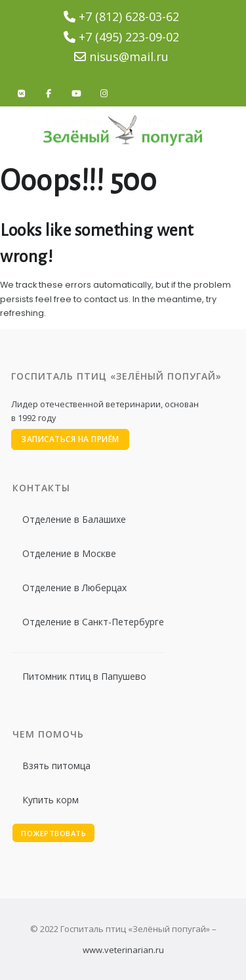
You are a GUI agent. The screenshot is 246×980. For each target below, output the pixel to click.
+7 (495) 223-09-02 (129, 37)
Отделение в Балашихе (74, 519)
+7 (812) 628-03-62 (129, 16)
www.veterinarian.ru (123, 950)
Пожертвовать (53, 833)
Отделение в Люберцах (74, 588)
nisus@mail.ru (129, 56)
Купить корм (51, 800)
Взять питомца (56, 766)
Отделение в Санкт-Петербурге (93, 622)
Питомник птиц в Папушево (84, 676)
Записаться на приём (70, 439)
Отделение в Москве (69, 553)
